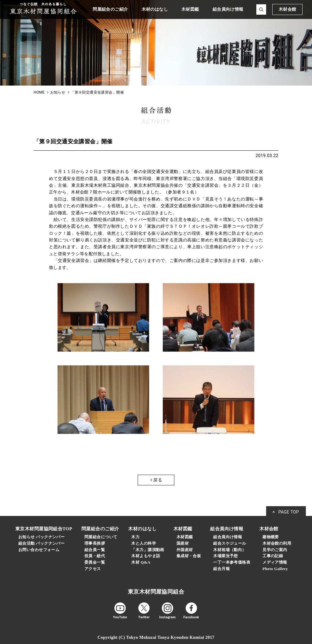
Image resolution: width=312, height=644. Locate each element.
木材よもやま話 (146, 556)
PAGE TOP (289, 512)
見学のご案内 (275, 550)
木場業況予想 (226, 556)
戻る (156, 480)
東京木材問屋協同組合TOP (44, 529)
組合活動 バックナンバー (41, 543)
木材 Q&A (141, 562)
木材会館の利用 (277, 543)
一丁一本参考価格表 (232, 562)
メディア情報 (275, 562)
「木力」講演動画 (148, 550)
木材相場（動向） (230, 550)
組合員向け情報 (228, 537)
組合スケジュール (230, 543)
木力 (135, 537)
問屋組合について (101, 537)
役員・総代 (95, 556)
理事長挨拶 (95, 543)
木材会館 (288, 9)
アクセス (93, 569)
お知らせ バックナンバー (41, 537)
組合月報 (221, 569)
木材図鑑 (185, 537)
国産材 (183, 543)
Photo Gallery (275, 569)
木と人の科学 (144, 543)
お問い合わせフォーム (39, 550)
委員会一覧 (95, 562)
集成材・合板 (189, 556)
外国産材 (185, 550)
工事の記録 (273, 556)
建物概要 (271, 537)
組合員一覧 (95, 550)
